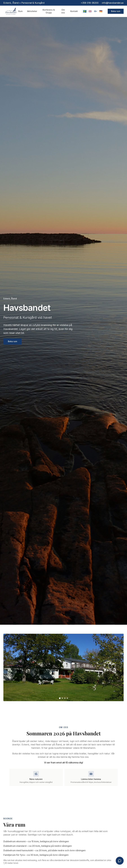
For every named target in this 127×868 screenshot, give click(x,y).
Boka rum (116, 11)
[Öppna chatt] (120, 861)
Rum (20, 11)
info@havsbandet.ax (113, 3)
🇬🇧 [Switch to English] (90, 11)
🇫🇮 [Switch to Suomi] (95, 11)
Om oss (63, 11)
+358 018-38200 (90, 3)
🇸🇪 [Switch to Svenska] (85, 11)
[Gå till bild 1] (60, 698)
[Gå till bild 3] (65, 698)
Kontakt (74, 11)
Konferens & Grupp (49, 11)
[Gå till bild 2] (62, 698)
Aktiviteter (32, 11)
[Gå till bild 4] (67, 698)
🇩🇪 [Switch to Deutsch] (101, 11)
